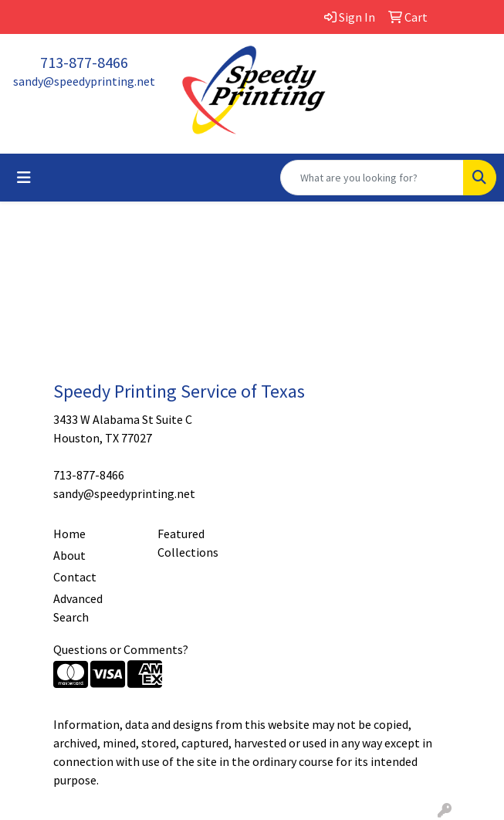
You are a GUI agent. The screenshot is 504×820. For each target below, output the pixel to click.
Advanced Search (78, 608)
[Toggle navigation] (24, 178)
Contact (75, 577)
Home (69, 534)
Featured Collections (188, 543)
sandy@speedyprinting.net (84, 81)
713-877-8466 (84, 62)
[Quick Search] (372, 178)
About (69, 555)
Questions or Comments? (121, 649)
